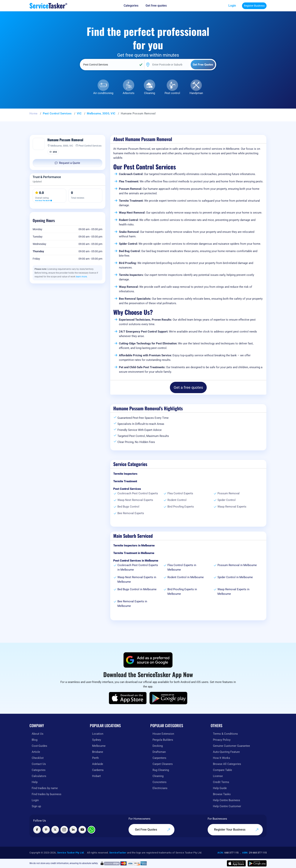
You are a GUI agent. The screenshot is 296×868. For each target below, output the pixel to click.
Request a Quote (67, 163)
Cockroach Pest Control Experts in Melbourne (138, 567)
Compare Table (222, 770)
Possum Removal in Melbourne (237, 565)
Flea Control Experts (180, 493)
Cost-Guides (39, 746)
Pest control (172, 93)
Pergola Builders (163, 740)
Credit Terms (221, 782)
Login (232, 6)
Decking (158, 746)
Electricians (160, 788)
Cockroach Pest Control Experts (138, 493)
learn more (81, 277)
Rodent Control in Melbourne (186, 577)
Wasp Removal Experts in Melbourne (233, 592)
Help (35, 782)
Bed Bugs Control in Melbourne (137, 589)
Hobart (96, 776)
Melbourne (99, 746)
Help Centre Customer (227, 806)
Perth (95, 758)
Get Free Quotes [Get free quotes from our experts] (153, 830)
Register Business (254, 6)
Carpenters (159, 758)
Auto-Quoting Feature (226, 752)
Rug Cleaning (161, 770)
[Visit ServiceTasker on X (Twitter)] (55, 830)
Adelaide (98, 764)
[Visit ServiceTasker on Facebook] (37, 830)
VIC (79, 113)
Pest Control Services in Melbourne (136, 561)
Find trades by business (47, 794)
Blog (35, 740)
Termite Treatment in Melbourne (134, 553)
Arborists (129, 93)
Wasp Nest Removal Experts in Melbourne (137, 579)
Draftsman (159, 752)
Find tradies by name (45, 788)
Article (36, 752)
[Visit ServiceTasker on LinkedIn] (73, 830)
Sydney (97, 740)
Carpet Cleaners (163, 764)
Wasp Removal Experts (232, 507)
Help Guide (220, 788)
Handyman (196, 93)
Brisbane (98, 752)
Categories (39, 770)
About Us (38, 734)
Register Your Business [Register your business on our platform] (236, 830)
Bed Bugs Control (128, 507)
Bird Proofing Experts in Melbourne (182, 592)
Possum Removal (229, 493)
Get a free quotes (188, 387)
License (218, 776)
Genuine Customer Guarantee (231, 746)
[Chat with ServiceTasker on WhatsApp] (91, 830)
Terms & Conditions (225, 734)
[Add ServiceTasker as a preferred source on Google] (148, 660)
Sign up (36, 806)
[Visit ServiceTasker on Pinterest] (46, 830)
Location (98, 734)
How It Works (222, 758)
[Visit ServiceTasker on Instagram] (64, 830)
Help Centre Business (227, 800)
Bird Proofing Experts (181, 507)
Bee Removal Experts (131, 513)
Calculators (39, 776)
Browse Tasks (222, 794)
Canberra (98, 770)
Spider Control (227, 500)
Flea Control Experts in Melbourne (182, 567)
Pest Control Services (57, 113)
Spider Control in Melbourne (235, 577)
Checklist (38, 758)
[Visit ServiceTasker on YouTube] (82, 830)
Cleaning (150, 93)
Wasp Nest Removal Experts (135, 500)
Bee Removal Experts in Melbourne (132, 604)
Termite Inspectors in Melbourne (134, 545)
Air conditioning (103, 93)
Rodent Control (177, 500)
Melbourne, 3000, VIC (101, 113)
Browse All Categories (227, 764)
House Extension (163, 734)
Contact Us (39, 764)
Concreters (160, 782)
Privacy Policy (222, 740)
